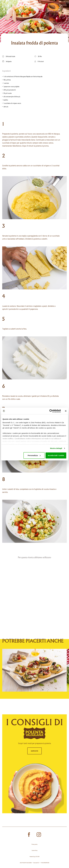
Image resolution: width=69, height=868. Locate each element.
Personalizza (34, 455)
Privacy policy (34, 844)
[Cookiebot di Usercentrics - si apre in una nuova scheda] (51, 411)
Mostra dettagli (56, 448)
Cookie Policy (35, 850)
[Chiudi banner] (66, 411)
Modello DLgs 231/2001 (35, 857)
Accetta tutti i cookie (56, 455)
